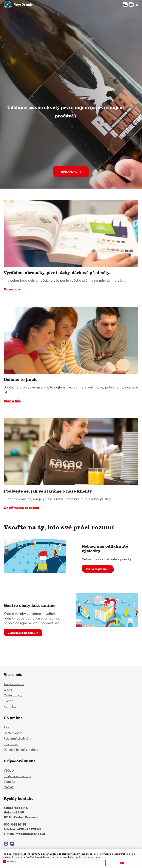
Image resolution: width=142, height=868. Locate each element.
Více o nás (12, 401)
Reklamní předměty (17, 738)
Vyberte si (69, 172)
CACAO (9, 787)
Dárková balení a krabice (21, 750)
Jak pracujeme (14, 684)
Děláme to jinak (20, 380)
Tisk (6, 727)
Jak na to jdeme (96, 569)
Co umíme (12, 289)
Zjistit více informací (87, 857)
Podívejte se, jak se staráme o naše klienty (48, 492)
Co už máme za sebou (21, 508)
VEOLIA (9, 770)
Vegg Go (10, 782)
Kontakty (10, 706)
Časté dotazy (13, 695)
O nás (8, 690)
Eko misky (11, 744)
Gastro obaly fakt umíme (30, 606)
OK (122, 863)
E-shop (9, 701)
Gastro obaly (13, 733)
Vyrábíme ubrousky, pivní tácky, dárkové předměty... (58, 273)
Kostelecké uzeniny (17, 776)
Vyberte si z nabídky (21, 633)
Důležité (11, 861)
